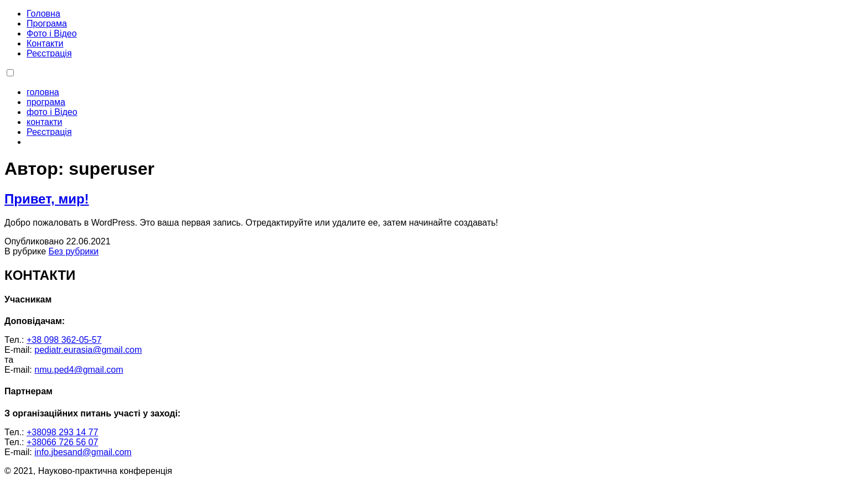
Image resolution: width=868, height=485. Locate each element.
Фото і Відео (52, 33)
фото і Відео (52, 112)
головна (43, 92)
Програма (47, 24)
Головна (43, 14)
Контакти (45, 43)
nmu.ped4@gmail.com (79, 370)
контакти (44, 122)
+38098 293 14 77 (62, 432)
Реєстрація (49, 53)
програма (46, 102)
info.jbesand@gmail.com (83, 452)
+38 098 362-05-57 (64, 340)
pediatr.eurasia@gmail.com (88, 350)
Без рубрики (74, 251)
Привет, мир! (47, 199)
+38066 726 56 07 (62, 442)
